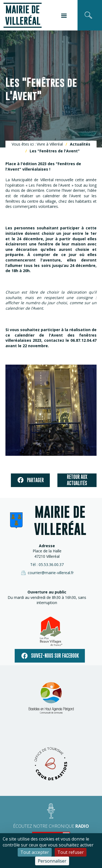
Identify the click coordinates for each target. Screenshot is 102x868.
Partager (30, 480)
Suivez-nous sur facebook (50, 656)
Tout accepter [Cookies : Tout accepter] (35, 852)
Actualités (80, 144)
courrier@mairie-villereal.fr (47, 573)
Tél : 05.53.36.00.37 (47, 564)
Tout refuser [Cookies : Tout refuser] (71, 852)
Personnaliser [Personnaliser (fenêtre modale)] (52, 861)
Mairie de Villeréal (23, 15)
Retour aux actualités (77, 480)
